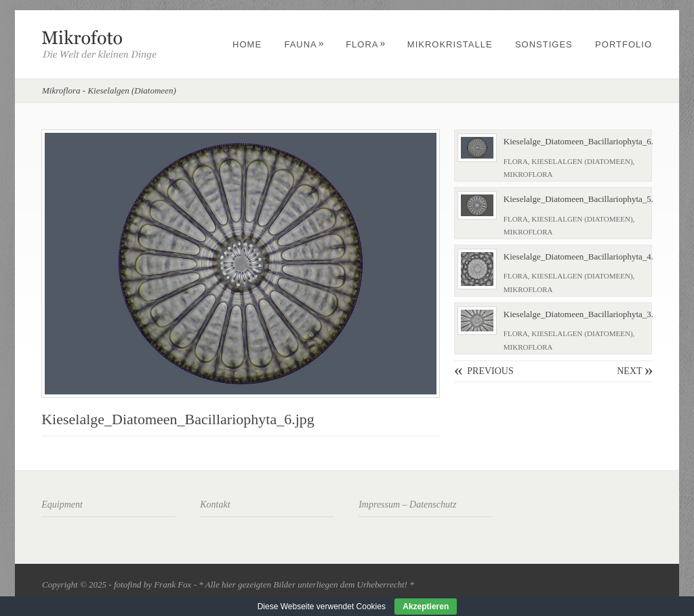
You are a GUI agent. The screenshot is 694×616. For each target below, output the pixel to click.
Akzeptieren (426, 607)
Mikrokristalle (450, 44)
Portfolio (624, 44)
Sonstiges (544, 44)
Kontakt (215, 505)
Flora (366, 44)
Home (247, 44)
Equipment (62, 505)
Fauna (304, 44)
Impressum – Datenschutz (407, 505)
